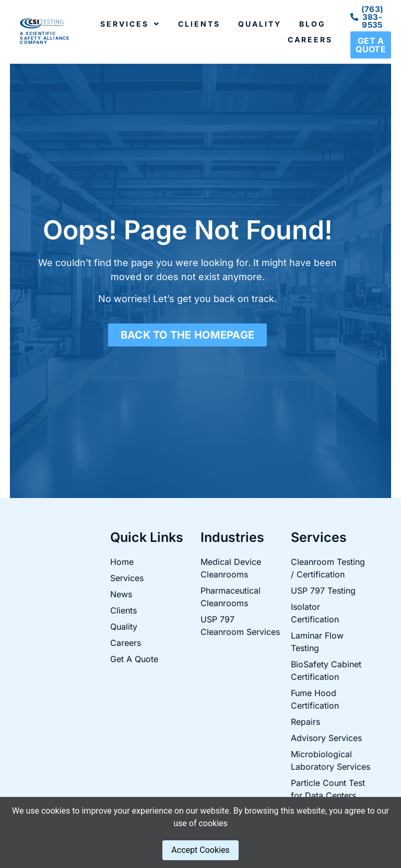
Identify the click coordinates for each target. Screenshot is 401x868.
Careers (310, 39)
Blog (312, 24)
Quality (260, 24)
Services (130, 24)
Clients (199, 24)
